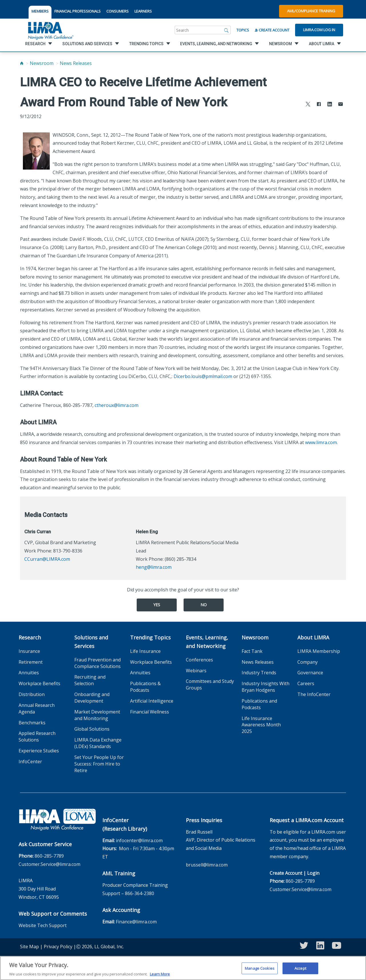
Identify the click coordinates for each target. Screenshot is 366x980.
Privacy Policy (58, 947)
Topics (243, 30)
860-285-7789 (49, 856)
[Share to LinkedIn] (330, 105)
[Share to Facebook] (319, 105)
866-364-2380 (140, 893)
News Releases (76, 63)
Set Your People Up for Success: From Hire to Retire (99, 764)
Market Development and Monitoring (97, 715)
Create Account (272, 30)
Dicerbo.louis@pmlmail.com (203, 376)
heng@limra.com (154, 567)
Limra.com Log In (319, 30)
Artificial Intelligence (152, 701)
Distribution (32, 694)
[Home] (22, 63)
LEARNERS (143, 11)
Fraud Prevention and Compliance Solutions (98, 663)
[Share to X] (308, 105)
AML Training (119, 873)
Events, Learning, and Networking (207, 642)
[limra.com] (50, 30)
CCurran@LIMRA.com (47, 559)
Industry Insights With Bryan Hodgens (265, 687)
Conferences (199, 660)
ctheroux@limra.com (117, 405)
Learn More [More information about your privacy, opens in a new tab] (160, 977)
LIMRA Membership (319, 651)
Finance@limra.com (136, 922)
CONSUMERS (118, 11)
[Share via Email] (341, 105)
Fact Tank (252, 651)
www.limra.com (321, 442)
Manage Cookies (260, 971)
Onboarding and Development (92, 698)
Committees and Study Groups (210, 684)
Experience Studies (39, 751)
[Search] (226, 30)
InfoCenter (30, 762)
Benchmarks (32, 723)
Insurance (29, 651)
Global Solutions (92, 729)
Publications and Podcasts (259, 704)
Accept (300, 971)
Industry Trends (259, 673)
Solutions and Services (91, 642)
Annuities (29, 673)
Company (308, 662)
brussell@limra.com (207, 865)
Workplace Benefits (39, 683)
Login (313, 873)
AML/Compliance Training (311, 11)
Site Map (29, 947)
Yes (157, 605)
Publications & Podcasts (145, 687)
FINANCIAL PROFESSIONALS (77, 11)
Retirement (31, 662)
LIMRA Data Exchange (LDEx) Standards (98, 743)
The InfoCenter (314, 694)
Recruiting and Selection (90, 680)
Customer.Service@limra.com (49, 864)
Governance (310, 673)
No (204, 605)
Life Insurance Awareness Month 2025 (261, 725)
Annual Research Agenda (37, 708)
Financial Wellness (150, 712)
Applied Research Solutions (37, 737)
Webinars (196, 671)
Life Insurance (145, 651)
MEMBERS (40, 11)
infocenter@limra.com (139, 840)
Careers (306, 683)
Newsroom (42, 63)
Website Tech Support (43, 925)
